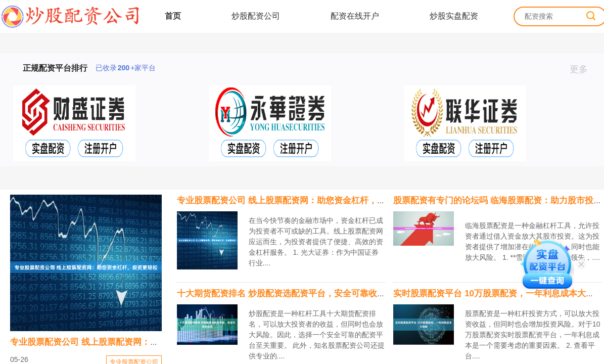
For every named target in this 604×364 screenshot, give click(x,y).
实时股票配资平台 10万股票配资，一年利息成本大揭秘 (498, 293)
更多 (583, 69)
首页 (173, 16)
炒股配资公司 (256, 16)
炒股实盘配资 (454, 16)
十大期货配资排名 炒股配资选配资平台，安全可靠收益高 (286, 293)
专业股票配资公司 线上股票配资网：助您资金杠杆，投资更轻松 (132, 342)
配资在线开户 (355, 16)
